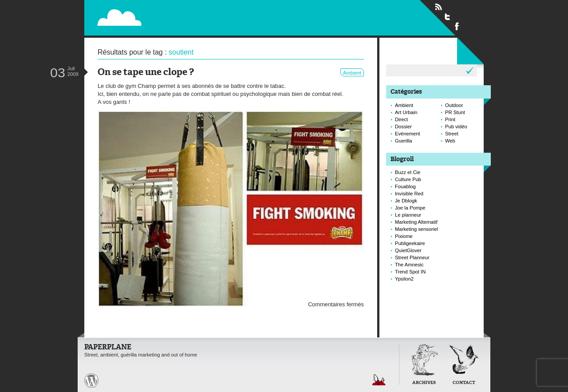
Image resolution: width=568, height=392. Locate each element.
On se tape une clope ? (146, 73)
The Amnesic (409, 265)
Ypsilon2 (404, 279)
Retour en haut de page (379, 380)
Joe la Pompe (410, 208)
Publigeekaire (410, 243)
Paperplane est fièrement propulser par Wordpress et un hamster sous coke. (91, 380)
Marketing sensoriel (416, 229)
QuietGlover (408, 250)
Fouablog (405, 186)
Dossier (403, 127)
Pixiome (404, 236)
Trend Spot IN (410, 272)
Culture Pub (408, 179)
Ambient (352, 73)
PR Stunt (455, 112)
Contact (464, 383)
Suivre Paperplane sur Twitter (448, 16)
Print (450, 119)
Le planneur (408, 215)
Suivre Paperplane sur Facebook (457, 26)
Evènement (408, 134)
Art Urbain (406, 112)
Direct (401, 119)
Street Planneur (412, 257)
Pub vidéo (456, 127)
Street (452, 134)
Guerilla (404, 141)
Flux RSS (438, 7)
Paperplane (174, 12)
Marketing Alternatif (416, 222)
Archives (424, 383)
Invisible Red (409, 194)
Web (450, 141)
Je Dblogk (406, 201)
